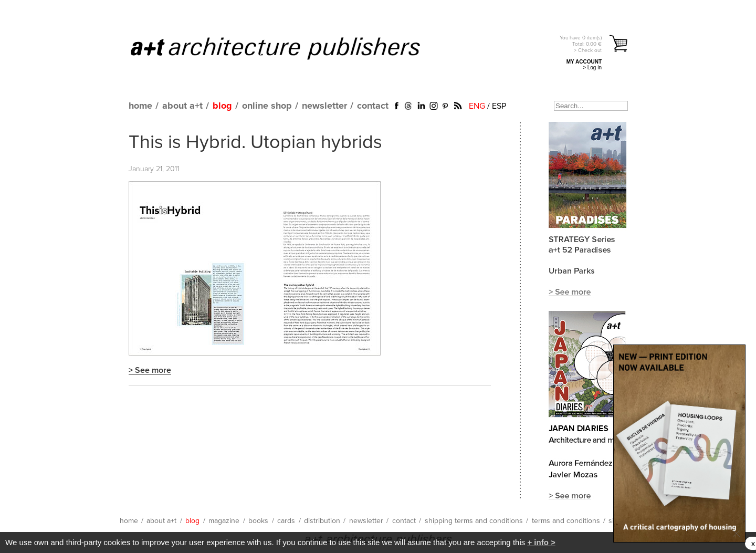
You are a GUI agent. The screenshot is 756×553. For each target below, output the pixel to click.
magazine (224, 521)
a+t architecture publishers (288, 48)
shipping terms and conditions (474, 521)
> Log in (592, 67)
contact (373, 106)
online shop (267, 106)
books (258, 521)
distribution (322, 521)
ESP (499, 106)
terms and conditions (566, 521)
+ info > (541, 542)
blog (222, 106)
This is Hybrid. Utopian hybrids (255, 143)
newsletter (324, 106)
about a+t (182, 106)
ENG (477, 106)
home (140, 106)
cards (286, 521)
